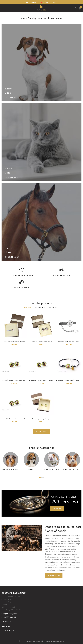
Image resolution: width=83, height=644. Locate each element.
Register (34, 2)
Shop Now (57, 509)
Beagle (31, 469)
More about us (54, 575)
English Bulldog (52, 469)
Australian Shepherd (11, 469)
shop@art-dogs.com (10, 614)
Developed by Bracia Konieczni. (54, 641)
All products (42, 431)
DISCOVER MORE (12, 97)
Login (28, 2)
